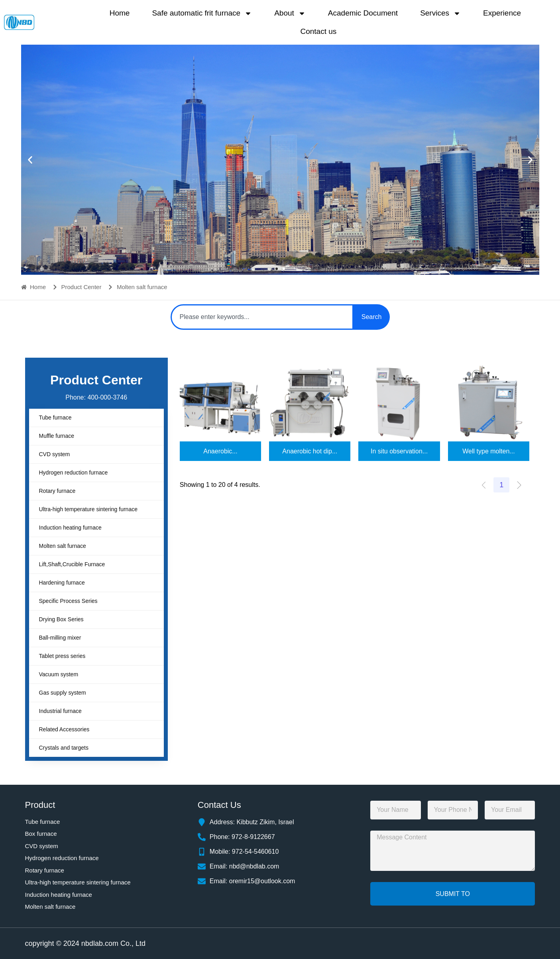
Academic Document (363, 13)
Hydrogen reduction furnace (74, 473)
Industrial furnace (60, 711)
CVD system (55, 454)
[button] (30, 160)
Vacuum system (59, 674)
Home (120, 13)
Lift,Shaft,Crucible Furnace (72, 564)
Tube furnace (55, 417)
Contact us (318, 31)
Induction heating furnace (70, 528)
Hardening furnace (62, 583)
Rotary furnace (57, 491)
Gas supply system (63, 693)
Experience (502, 13)
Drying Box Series (61, 619)
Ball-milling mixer (60, 638)
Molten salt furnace (63, 546)
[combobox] (262, 317)
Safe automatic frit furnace (202, 13)
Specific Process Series (68, 601)
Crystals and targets (64, 748)
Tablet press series (62, 656)
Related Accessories (64, 729)
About (290, 13)
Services (440, 13)
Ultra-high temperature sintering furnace (88, 509)
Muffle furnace (57, 436)
